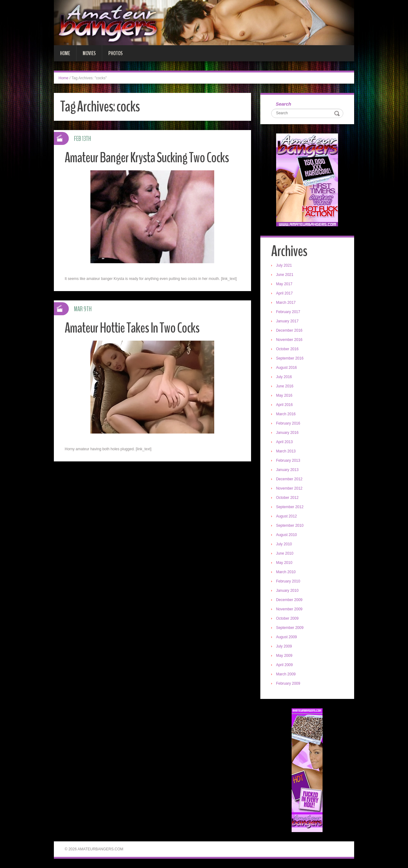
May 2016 (284, 395)
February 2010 (288, 581)
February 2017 (288, 312)
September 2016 (290, 358)
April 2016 (284, 405)
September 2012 (290, 507)
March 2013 (286, 451)
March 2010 (286, 572)
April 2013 (284, 442)
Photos (115, 53)
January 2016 (287, 433)
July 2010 (284, 544)
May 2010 (284, 563)
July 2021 (284, 265)
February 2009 (288, 683)
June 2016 (285, 386)
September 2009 (290, 628)
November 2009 (289, 609)
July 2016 (284, 377)
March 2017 (286, 303)
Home (65, 53)
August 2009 (286, 637)
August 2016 (286, 368)
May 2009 (284, 656)
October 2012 (287, 498)
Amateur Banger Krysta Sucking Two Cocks (147, 158)
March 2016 (286, 414)
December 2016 (289, 330)
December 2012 (289, 479)
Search (284, 104)
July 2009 (284, 646)
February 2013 (288, 460)
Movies (89, 53)
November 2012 (289, 488)
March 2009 (286, 674)
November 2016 (289, 340)
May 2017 (284, 284)
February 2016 (288, 423)
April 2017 (284, 293)
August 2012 (286, 516)
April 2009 (284, 665)
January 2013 (287, 470)
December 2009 (289, 600)
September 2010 (290, 526)
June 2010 (285, 553)
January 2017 (287, 321)
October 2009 (287, 618)
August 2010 (286, 535)
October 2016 (287, 349)
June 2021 (285, 275)
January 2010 (287, 591)
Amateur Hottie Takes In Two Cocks (132, 328)
